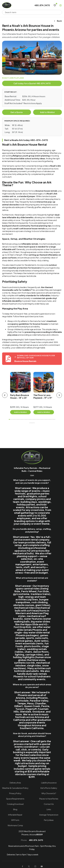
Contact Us (49, 804)
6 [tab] (16, 419)
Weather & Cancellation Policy (15, 788)
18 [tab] (32, 419)
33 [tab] (52, 419)
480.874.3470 (42, 5)
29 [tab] (47, 419)
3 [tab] (12, 419)
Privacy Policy (15, 793)
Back (58, 21)
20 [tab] (35, 419)
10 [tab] (21, 419)
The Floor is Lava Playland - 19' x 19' (43, 396)
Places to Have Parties (49, 799)
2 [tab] (33, 72)
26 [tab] (43, 419)
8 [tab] (19, 419)
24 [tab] (40, 419)
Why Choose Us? (49, 793)
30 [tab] (48, 419)
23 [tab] (39, 419)
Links (49, 809)
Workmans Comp (15, 825)
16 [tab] (29, 419)
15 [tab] (28, 419)
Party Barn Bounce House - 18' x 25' (20, 396)
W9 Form (15, 820)
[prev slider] (5, 395)
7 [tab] (17, 419)
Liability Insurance (49, 783)
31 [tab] (49, 419)
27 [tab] (44, 419)
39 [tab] (34, 423)
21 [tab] (36, 419)
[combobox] (30, 12)
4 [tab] (13, 419)
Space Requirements (15, 799)
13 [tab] (25, 419)
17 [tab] (31, 419)
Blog (15, 809)
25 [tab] (41, 419)
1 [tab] (31, 72)
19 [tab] (33, 419)
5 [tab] (15, 419)
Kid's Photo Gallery (49, 788)
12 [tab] (24, 419)
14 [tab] (27, 419)
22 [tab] (37, 419)
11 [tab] (23, 419)
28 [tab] (45, 419)
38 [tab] (33, 423)
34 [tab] (53, 419)
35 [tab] (55, 419)
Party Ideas (49, 820)
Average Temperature (49, 815)
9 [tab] (20, 419)
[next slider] (59, 395)
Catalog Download (15, 804)
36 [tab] (30, 423)
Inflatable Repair (15, 815)
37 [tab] (31, 423)
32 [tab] (51, 419)
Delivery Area (15, 783)
